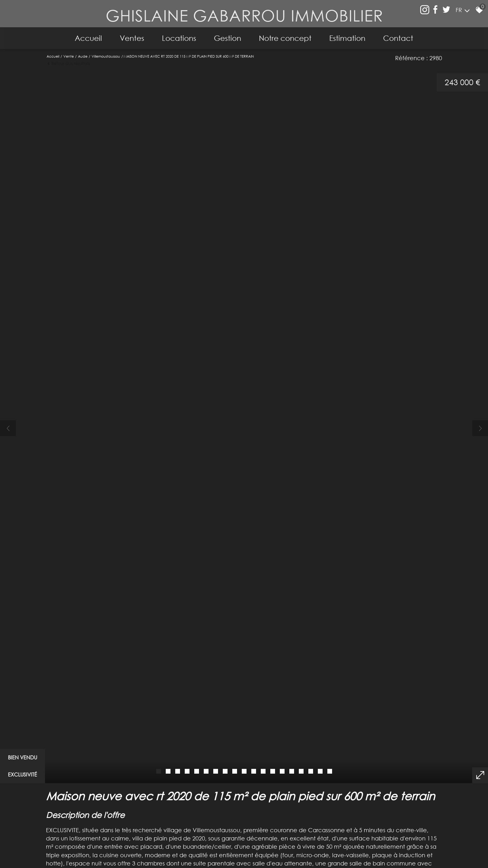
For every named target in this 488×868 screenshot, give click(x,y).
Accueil (85, 35)
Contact (402, 35)
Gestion (228, 35)
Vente (69, 53)
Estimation (350, 35)
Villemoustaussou (106, 53)
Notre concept (286, 35)
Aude (83, 53)
